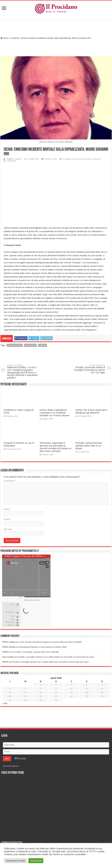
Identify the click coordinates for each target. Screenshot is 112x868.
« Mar (5, 703)
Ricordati (20, 759)
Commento (10, 481)
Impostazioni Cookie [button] (15, 861)
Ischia (54, 159)
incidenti (15, 38)
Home (5, 38)
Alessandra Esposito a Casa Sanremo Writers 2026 (43, 647)
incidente (31, 345)
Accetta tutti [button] (36, 861)
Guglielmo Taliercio (14, 159)
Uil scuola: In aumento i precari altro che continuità (35, 652)
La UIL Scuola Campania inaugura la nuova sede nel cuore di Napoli (50, 642)
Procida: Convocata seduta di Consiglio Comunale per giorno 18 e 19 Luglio (89, 369)
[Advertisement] (56, 29)
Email (7, 519)
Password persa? (11, 766)
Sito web (8, 529)
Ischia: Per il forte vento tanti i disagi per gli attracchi (92, 411)
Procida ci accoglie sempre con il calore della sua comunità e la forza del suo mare (56, 657)
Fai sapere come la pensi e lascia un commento (82, 159)
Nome (7, 509)
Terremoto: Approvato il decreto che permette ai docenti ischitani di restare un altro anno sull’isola (56, 447)
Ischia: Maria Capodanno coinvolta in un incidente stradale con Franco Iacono (55, 413)
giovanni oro (15, 345)
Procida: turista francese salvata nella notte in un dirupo (89, 446)
